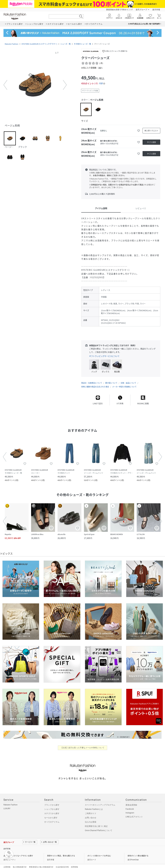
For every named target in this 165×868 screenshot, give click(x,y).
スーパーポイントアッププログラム (100, 802)
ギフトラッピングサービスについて (104, 356)
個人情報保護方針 (20, 864)
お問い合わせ (91, 815)
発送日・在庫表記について (92, 380)
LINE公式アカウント (134, 814)
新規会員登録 (131, 802)
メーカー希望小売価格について (124, 384)
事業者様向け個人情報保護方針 (41, 864)
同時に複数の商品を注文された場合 (95, 384)
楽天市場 (156, 10)
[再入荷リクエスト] (151, 131)
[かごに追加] (151, 142)
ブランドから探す (52, 802)
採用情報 (74, 864)
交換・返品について (128, 380)
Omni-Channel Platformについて (99, 827)
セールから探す (51, 815)
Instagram (130, 810)
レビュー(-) (141, 208)
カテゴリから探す (52, 810)
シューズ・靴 (66, 44)
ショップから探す (52, 806)
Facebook (130, 806)
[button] (35, 85)
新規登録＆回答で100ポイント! (119, 10)
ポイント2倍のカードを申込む (99, 853)
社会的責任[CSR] (62, 864)
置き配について (111, 380)
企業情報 (7, 864)
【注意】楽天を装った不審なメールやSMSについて (83, 745)
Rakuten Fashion (12, 44)
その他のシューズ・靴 (82, 44)
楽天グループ (141, 10)
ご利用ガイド (91, 810)
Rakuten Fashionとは (94, 806)
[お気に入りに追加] (139, 131)
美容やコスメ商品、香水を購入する (61, 853)
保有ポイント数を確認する (138, 853)
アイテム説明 (101, 208)
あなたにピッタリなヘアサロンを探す (18, 853)
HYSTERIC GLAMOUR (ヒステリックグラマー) (39, 44)
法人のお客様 (91, 819)
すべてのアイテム (52, 819)
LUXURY (7, 805)
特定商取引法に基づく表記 (96, 823)
